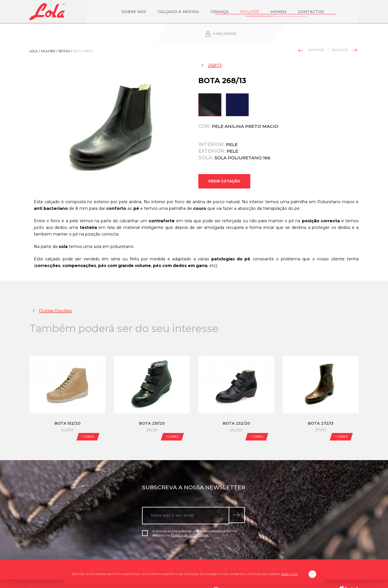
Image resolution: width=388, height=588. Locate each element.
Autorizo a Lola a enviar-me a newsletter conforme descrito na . (189, 522)
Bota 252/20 (236, 412)
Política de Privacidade (190, 524)
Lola (33, 36)
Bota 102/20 (67, 412)
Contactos (282, 12)
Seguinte (344, 35)
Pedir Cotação (224, 168)
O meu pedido (328, 12)
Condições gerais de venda (163, 558)
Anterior (312, 35)
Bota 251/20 (152, 412)
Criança (193, 12)
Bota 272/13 (321, 412)
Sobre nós (107, 12)
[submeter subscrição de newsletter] (238, 504)
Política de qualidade (228, 558)
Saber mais (289, 574)
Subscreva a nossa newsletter (194, 476)
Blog (198, 558)
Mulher (222, 12)
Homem (250, 12)
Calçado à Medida (151, 12)
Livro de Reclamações (274, 558)
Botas (64, 36)
